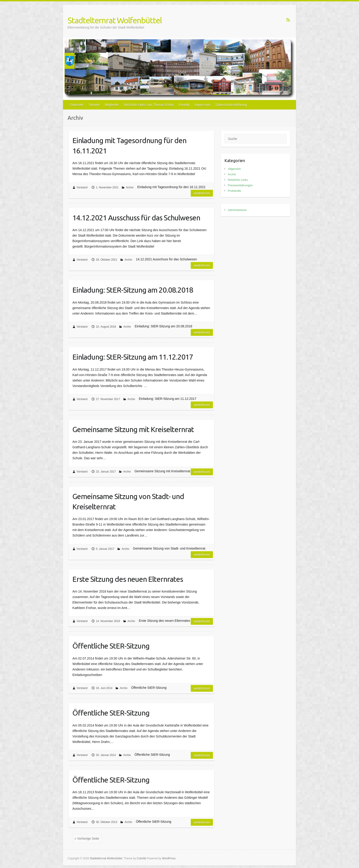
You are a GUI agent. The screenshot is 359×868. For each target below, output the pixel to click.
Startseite (77, 105)
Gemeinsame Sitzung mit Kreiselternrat (133, 429)
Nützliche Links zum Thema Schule (149, 105)
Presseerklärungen (240, 185)
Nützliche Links (238, 180)
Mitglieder (112, 105)
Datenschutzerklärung (231, 105)
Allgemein (234, 169)
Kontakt (184, 105)
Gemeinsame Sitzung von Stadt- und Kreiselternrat (128, 501)
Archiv (130, 187)
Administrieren (237, 210)
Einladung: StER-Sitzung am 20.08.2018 (133, 290)
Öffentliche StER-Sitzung (111, 646)
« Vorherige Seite (87, 839)
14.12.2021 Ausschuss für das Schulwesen (136, 218)
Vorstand (82, 187)
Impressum (203, 105)
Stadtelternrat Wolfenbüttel (115, 20)
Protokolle (234, 191)
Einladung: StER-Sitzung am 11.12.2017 (133, 357)
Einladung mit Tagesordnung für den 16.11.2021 (129, 146)
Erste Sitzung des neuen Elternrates (128, 579)
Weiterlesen (202, 193)
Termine (94, 105)
